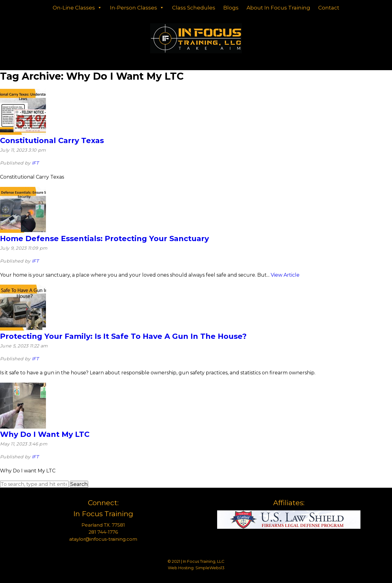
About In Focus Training (278, 8)
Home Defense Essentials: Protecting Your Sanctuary (104, 238)
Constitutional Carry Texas (52, 140)
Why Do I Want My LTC (45, 434)
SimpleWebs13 (210, 568)
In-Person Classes (137, 8)
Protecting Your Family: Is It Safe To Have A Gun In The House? (123, 336)
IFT (35, 163)
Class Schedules (194, 8)
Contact (329, 8)
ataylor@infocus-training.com (103, 539)
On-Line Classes (77, 8)
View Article (285, 275)
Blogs (231, 8)
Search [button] (79, 484)
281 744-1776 (103, 532)
